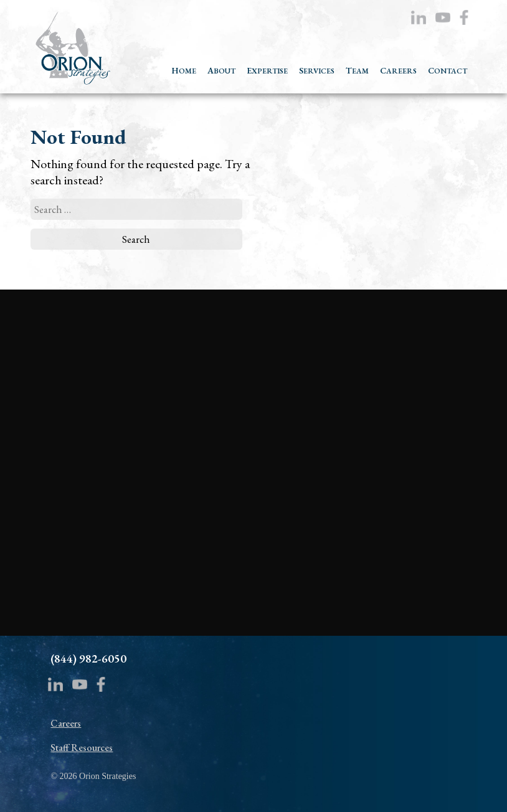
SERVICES (317, 71)
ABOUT (221, 71)
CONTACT (448, 71)
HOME (184, 71)
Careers (66, 723)
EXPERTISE (267, 71)
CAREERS (398, 71)
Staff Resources (82, 748)
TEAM (357, 71)
